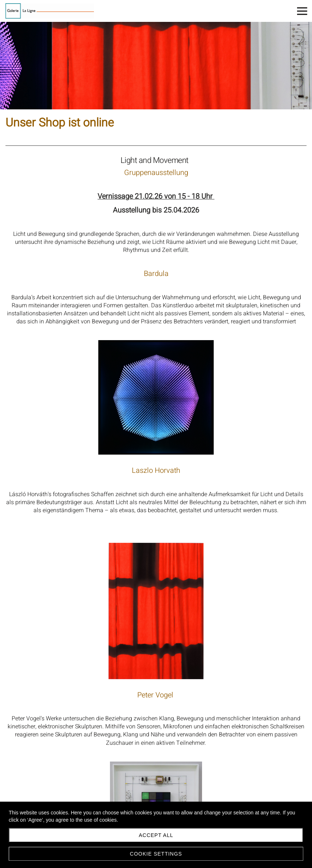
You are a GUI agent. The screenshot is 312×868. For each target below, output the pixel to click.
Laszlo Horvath (156, 470)
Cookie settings (156, 854)
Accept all (156, 835)
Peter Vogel (156, 695)
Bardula (156, 274)
